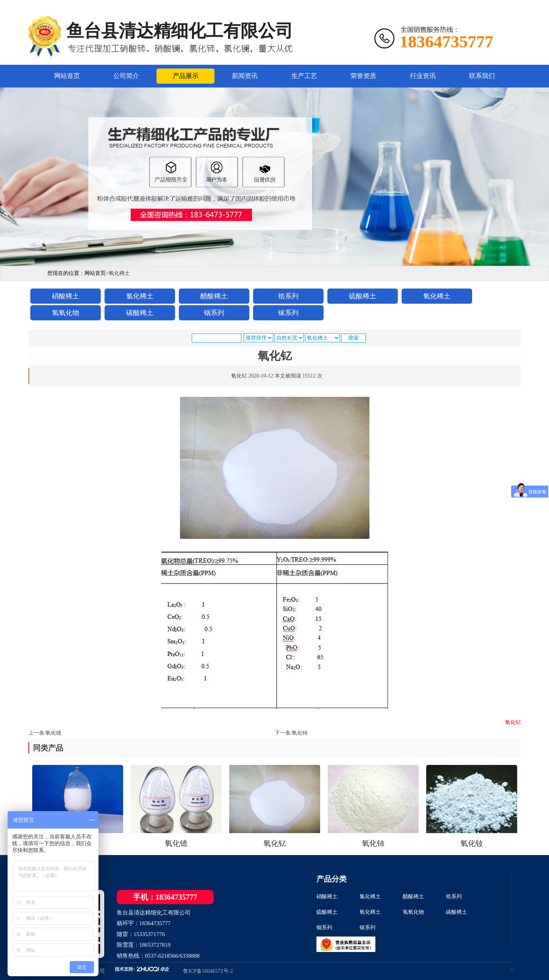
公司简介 (126, 76)
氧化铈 (300, 733)
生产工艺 (304, 76)
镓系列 (368, 928)
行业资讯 (423, 76)
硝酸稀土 (327, 897)
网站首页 (67, 76)
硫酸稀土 (327, 912)
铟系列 (324, 928)
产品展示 (186, 76)
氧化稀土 (370, 912)
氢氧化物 (413, 912)
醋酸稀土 (413, 897)
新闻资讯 (245, 76)
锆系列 (454, 897)
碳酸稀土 (457, 912)
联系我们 (482, 76)
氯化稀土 (370, 897)
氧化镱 (53, 733)
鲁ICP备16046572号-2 (208, 971)
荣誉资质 (363, 76)
